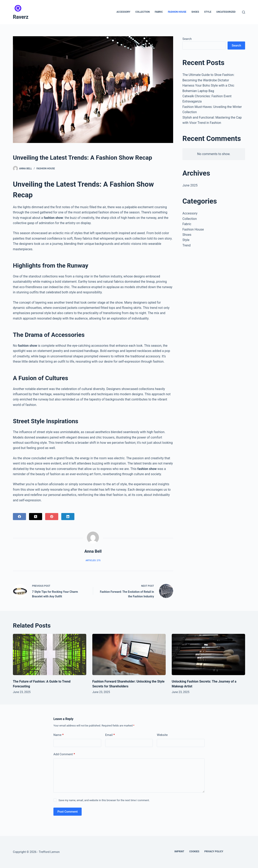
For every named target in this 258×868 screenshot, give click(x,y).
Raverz (21, 17)
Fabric (159, 12)
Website (162, 735)
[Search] (244, 12)
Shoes (195, 12)
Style (208, 12)
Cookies (194, 851)
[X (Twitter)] (36, 517)
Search (187, 39)
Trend (187, 245)
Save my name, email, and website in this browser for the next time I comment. (104, 800)
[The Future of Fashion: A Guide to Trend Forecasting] (50, 654)
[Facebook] (19, 517)
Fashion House (177, 12)
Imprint (179, 851)
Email (110, 735)
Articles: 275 (93, 560)
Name (59, 735)
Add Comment (64, 754)
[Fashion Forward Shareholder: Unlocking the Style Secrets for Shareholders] (129, 654)
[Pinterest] (52, 517)
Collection (142, 12)
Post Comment (68, 812)
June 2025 (190, 185)
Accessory (123, 12)
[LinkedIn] (68, 517)
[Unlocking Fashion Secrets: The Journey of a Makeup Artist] (208, 654)
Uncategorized (226, 12)
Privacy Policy (214, 851)
